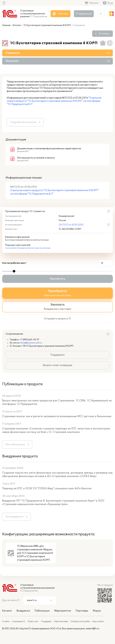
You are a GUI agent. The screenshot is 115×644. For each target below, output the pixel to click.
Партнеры (82, 611)
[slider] (14, 271)
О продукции (84, 14)
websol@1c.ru (93, 629)
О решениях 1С (19, 621)
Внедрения (23, 611)
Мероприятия (63, 611)
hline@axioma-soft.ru (31, 343)
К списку (104, 34)
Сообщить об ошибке (80, 621)
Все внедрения (15, 517)
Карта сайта (98, 621)
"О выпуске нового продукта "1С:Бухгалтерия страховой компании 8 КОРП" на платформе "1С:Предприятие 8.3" (54, 101)
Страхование (11, 248)
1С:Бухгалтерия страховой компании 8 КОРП (47, 25)
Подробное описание (23, 122)
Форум (97, 611)
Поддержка (57, 355)
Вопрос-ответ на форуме (57, 365)
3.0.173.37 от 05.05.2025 (71, 225)
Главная (6, 25)
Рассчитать (57, 279)
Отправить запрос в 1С (57, 319)
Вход (110, 3)
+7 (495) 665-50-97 (29, 340)
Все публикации (15, 445)
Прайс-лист (33, 621)
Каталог (17, 25)
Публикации (42, 611)
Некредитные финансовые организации (34, 248)
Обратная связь (61, 621)
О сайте (6, 621)
